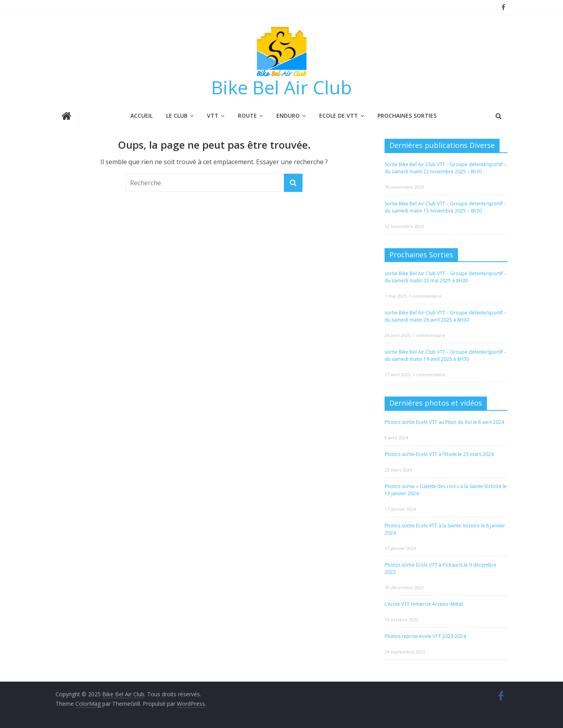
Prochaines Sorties (407, 116)
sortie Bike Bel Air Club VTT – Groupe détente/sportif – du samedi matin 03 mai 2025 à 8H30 (445, 277)
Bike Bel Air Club (281, 87)
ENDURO (288, 116)
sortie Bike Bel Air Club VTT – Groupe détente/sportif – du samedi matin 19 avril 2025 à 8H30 (445, 355)
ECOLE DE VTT (339, 116)
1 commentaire (425, 296)
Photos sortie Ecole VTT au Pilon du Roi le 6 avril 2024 (444, 422)
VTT (213, 116)
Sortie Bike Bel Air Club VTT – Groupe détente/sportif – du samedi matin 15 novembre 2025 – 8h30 (445, 207)
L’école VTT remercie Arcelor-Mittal (424, 604)
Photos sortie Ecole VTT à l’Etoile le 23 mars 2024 (439, 454)
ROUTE (247, 116)
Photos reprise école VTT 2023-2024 (425, 636)
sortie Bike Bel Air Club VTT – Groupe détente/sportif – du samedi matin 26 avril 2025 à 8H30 (445, 316)
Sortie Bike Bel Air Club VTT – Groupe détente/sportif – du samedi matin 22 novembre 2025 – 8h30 (445, 168)
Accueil (142, 116)
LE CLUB (177, 116)
